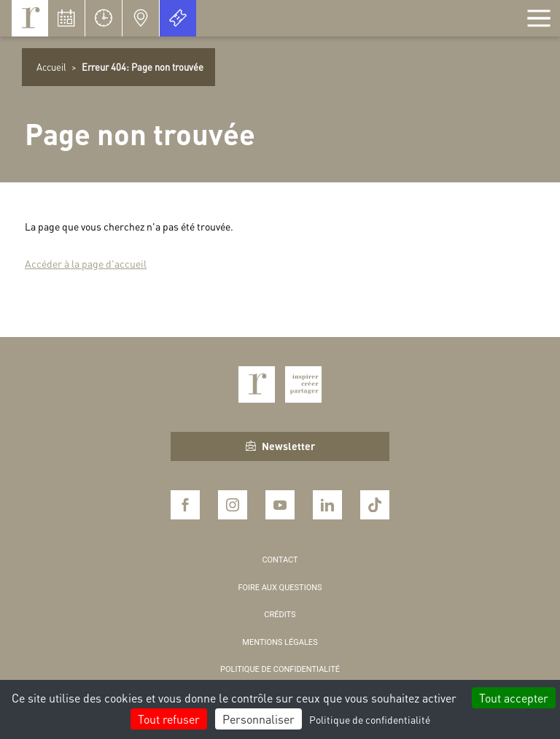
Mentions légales (280, 642)
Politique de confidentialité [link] (370, 719)
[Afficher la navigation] (539, 18)
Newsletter (280, 446)
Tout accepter (514, 698)
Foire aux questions (280, 588)
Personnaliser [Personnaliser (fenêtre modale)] (258, 719)
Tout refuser (169, 719)
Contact (280, 560)
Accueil (51, 67)
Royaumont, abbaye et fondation (30, 18)
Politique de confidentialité (280, 669)
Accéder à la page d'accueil (86, 263)
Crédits (280, 615)
